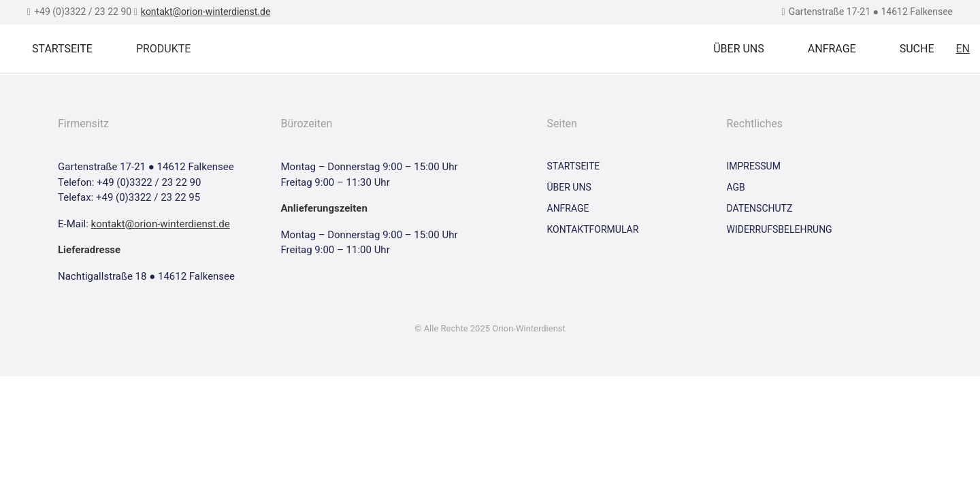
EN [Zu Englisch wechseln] (963, 49)
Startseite (62, 49)
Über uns (739, 49)
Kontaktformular (593, 229)
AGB (736, 187)
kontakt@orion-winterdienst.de (206, 12)
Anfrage (832, 49)
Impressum (754, 166)
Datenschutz (760, 208)
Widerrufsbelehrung (780, 229)
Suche (917, 49)
